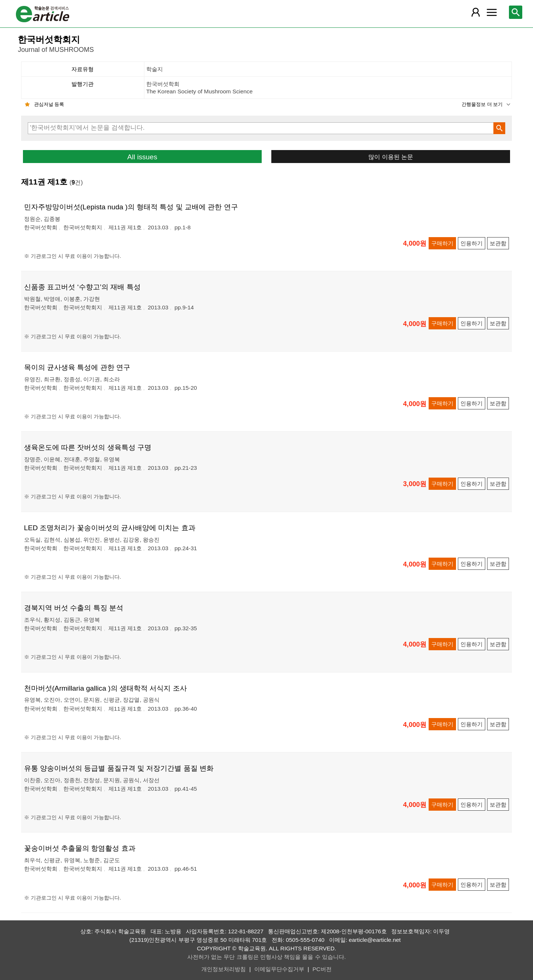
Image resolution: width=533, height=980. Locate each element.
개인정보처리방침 (224, 969)
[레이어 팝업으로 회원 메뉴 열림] (476, 12)
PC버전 (322, 969)
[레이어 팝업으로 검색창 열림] (516, 12)
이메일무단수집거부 (279, 969)
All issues (142, 157)
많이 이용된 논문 (391, 157)
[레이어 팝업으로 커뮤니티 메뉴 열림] (492, 12)
